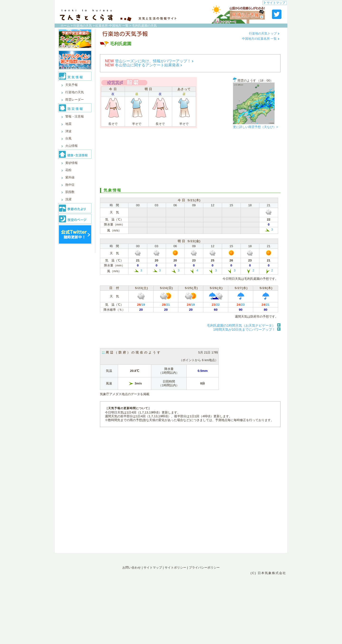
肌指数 (70, 192)
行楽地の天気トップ (264, 33)
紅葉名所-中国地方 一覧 (112, 26)
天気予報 (71, 85)
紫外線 (70, 177)
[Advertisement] (190, 159)
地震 (68, 124)
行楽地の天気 (83, 26)
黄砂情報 (71, 163)
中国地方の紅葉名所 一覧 (261, 39)
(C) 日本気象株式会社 (268, 573)
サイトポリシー (175, 568)
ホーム (65, 26)
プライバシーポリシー (204, 568)
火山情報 (71, 146)
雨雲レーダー (75, 100)
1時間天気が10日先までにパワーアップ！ (244, 329)
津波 (68, 131)
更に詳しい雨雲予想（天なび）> (256, 127)
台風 (68, 138)
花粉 (68, 170)
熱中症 (70, 185)
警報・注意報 (75, 116)
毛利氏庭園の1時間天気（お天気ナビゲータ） (241, 325)
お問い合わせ (132, 568)
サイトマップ (275, 3)
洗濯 (68, 199)
